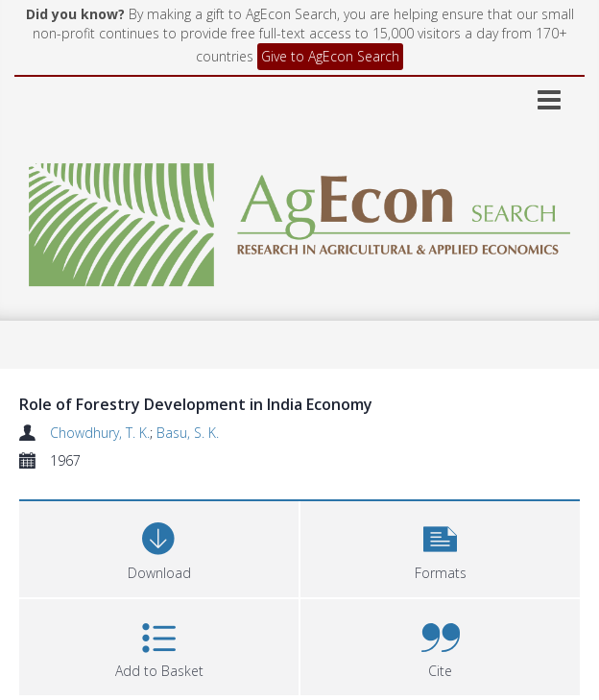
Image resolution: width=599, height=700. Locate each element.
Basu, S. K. (188, 433)
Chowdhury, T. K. (100, 433)
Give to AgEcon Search (330, 56)
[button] (440, 547)
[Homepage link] (299, 219)
